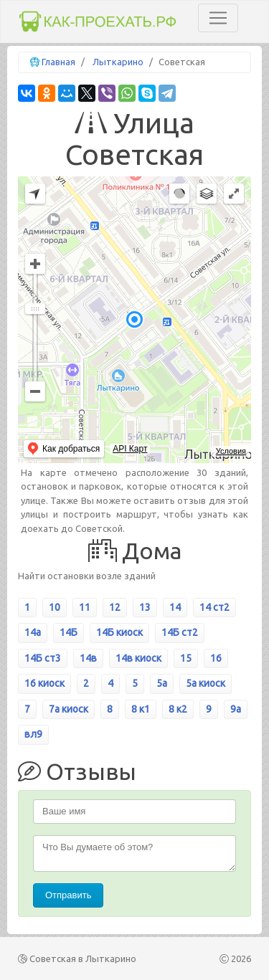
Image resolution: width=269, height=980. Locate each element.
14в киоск (138, 658)
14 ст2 (214, 607)
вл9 (33, 734)
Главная (58, 62)
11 (85, 607)
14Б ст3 (43, 658)
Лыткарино (118, 62)
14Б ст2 (180, 632)
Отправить (68, 895)
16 (216, 658)
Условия (231, 451)
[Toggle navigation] (218, 18)
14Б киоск (119, 632)
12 (115, 607)
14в (88, 658)
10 (55, 607)
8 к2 (178, 709)
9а (236, 709)
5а (162, 683)
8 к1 (141, 709)
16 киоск (44, 683)
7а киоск (69, 709)
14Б (69, 632)
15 (186, 658)
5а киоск (206, 683)
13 (145, 607)
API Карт (130, 449)
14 (175, 607)
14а (33, 632)
